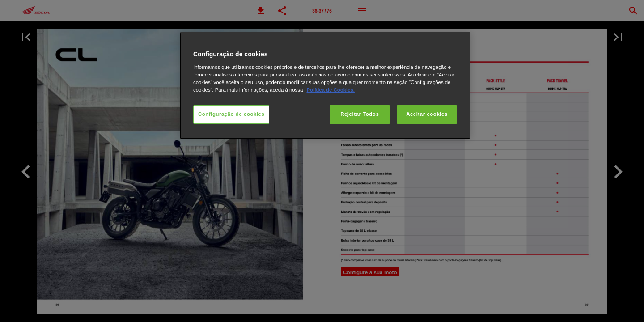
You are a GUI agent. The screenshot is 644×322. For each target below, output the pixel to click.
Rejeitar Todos (360, 114)
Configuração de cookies (231, 114)
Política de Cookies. (330, 90)
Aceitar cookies (427, 114)
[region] (325, 86)
